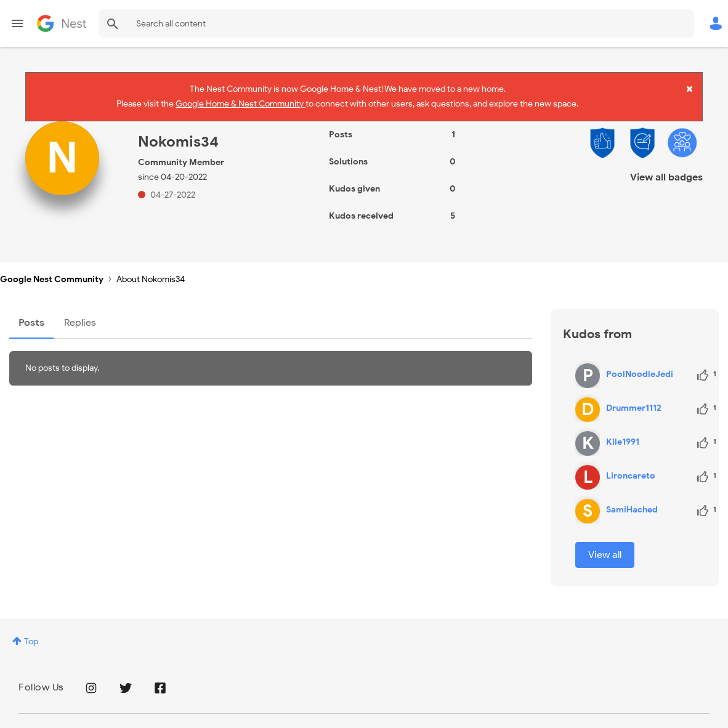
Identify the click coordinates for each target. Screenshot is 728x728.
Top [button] (31, 629)
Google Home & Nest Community (241, 101)
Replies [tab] (80, 310)
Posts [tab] (31, 310)
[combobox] (396, 23)
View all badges (666, 164)
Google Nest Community (62, 23)
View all (605, 542)
